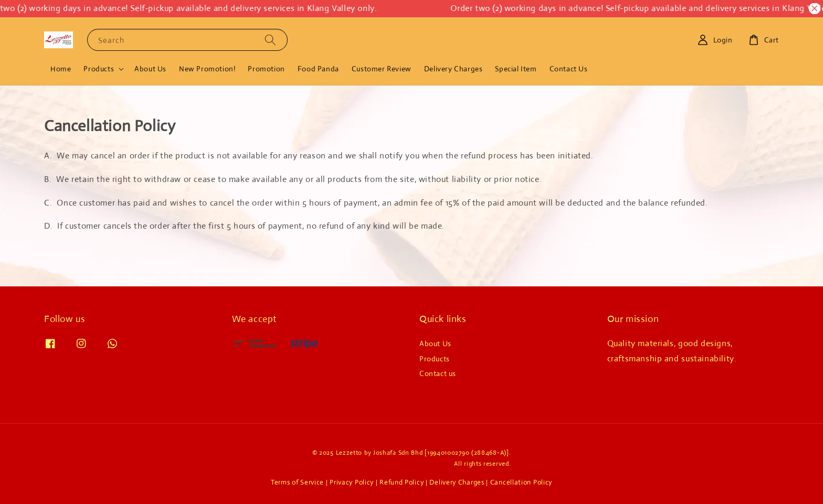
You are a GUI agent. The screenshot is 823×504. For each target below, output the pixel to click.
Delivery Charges (453, 69)
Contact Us (569, 69)
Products (99, 69)
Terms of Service (297, 482)
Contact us (438, 373)
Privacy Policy (352, 482)
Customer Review (382, 69)
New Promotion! (207, 69)
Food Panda (318, 69)
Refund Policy (402, 482)
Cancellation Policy (521, 482)
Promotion (266, 69)
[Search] (270, 40)
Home (61, 69)
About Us (150, 69)
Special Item (516, 69)
